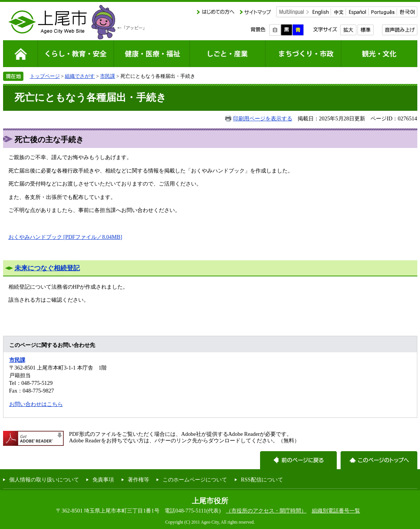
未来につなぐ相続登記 (47, 268)
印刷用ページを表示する (263, 118)
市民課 (108, 76)
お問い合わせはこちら (36, 404)
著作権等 (138, 480)
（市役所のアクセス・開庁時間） (266, 511)
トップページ (45, 76)
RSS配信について (262, 480)
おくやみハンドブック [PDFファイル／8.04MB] (65, 237)
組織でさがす (80, 76)
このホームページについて (195, 480)
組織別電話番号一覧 (336, 511)
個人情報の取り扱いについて (44, 480)
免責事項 (103, 480)
